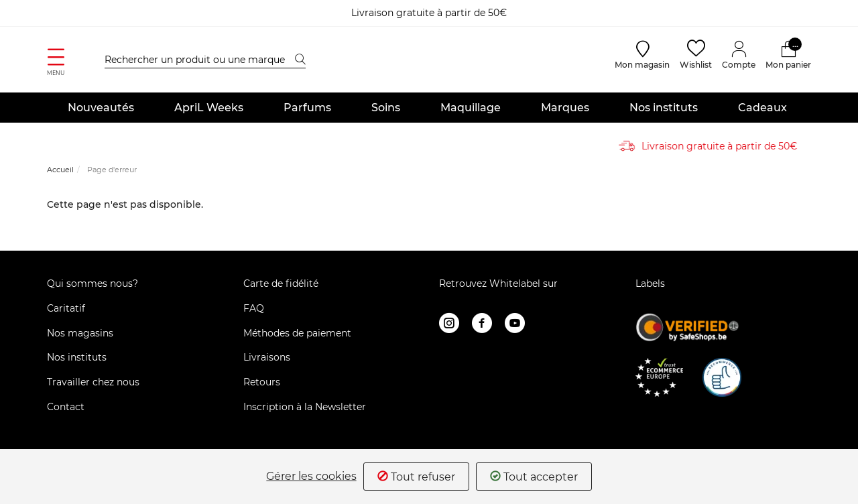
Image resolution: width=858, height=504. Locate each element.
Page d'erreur (112, 170)
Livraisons (267, 358)
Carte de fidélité (281, 284)
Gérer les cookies (311, 477)
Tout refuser (416, 477)
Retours (262, 383)
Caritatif (66, 308)
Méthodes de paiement (297, 333)
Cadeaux (762, 108)
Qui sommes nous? (93, 284)
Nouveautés (101, 108)
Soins (386, 108)
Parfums (307, 108)
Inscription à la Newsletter (305, 407)
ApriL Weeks (209, 108)
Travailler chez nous (93, 383)
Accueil (60, 170)
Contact (66, 407)
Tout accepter (534, 477)
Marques (565, 108)
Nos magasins (80, 333)
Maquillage (471, 108)
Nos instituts (664, 108)
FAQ (254, 308)
